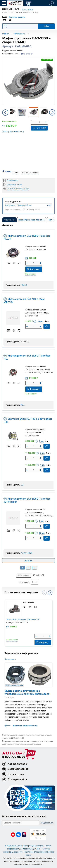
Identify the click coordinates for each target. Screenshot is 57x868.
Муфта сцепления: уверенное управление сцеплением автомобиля (27, 692)
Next (52, 112)
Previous (5, 112)
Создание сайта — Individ (40, 846)
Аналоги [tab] (9, 220)
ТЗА (23, 405)
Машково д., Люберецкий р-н (18, 205)
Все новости (10, 659)
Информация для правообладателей (23, 849)
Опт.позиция (47, 60)
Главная (6, 34)
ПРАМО (24, 285)
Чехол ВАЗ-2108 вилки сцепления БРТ (23, 619)
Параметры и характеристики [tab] (32, 220)
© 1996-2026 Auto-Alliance (16, 846)
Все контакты (27, 9)
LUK (23, 485)
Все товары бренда (30, 173)
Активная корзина (17, 17)
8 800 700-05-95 (14, 757)
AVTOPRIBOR (27, 553)
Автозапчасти (20, 34)
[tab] (9, 220)
